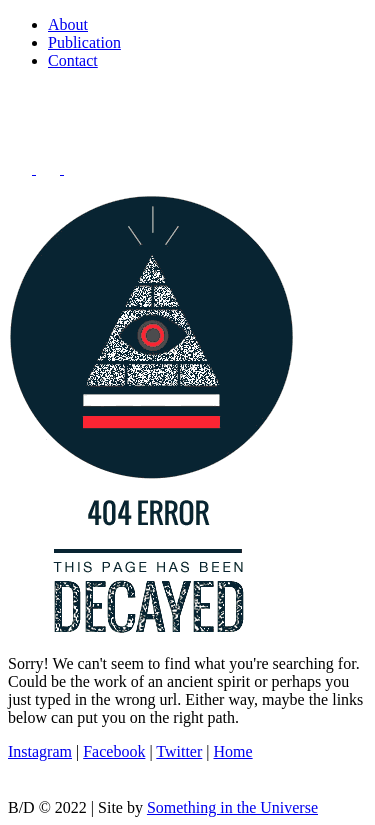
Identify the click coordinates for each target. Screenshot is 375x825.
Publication (84, 42)
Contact (73, 60)
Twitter (179, 751)
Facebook (114, 751)
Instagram (40, 751)
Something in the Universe (232, 807)
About (68, 24)
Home (233, 751)
